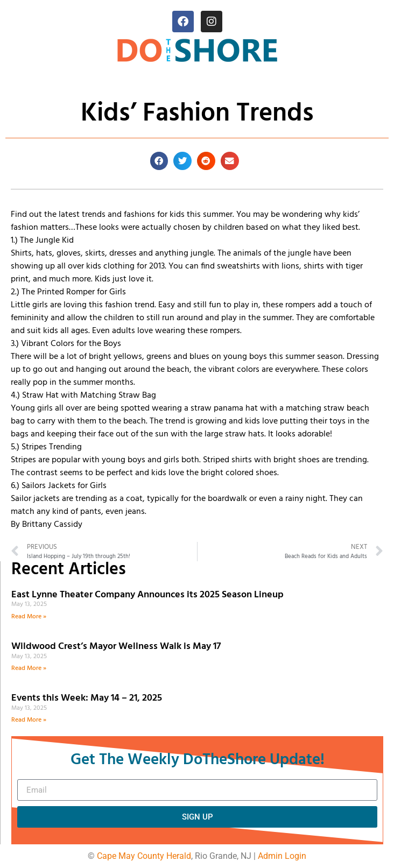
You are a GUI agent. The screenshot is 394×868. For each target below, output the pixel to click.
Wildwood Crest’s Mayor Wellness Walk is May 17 (118, 647)
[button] (159, 161)
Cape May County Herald (144, 856)
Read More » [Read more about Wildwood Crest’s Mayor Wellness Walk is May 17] (29, 668)
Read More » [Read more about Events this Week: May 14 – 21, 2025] (29, 720)
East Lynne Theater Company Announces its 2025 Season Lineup (149, 595)
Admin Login (282, 856)
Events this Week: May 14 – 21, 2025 (87, 698)
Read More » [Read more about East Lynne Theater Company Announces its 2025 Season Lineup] (29, 617)
